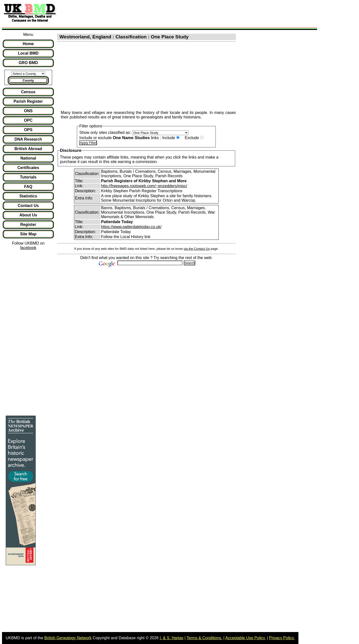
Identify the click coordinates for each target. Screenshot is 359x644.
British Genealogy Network (68, 638)
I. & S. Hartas (171, 638)
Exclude (192, 138)
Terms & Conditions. (204, 638)
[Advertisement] (151, 13)
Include (169, 138)
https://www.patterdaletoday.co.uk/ (131, 227)
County (28, 80)
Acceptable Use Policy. (246, 638)
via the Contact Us (197, 249)
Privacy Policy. (282, 638)
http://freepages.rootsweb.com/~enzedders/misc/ (144, 186)
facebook (28, 248)
